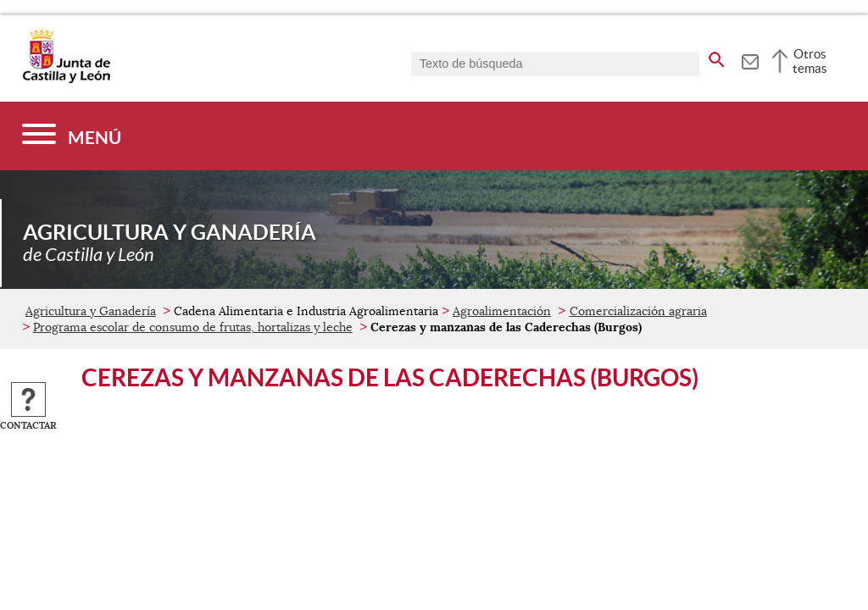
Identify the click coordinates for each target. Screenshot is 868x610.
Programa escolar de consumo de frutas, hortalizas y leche (193, 327)
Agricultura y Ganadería (91, 311)
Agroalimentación (502, 311)
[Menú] (72, 136)
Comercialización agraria (638, 311)
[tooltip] (750, 59)
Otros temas (810, 61)
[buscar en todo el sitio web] (717, 57)
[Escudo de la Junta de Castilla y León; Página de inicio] (66, 80)
